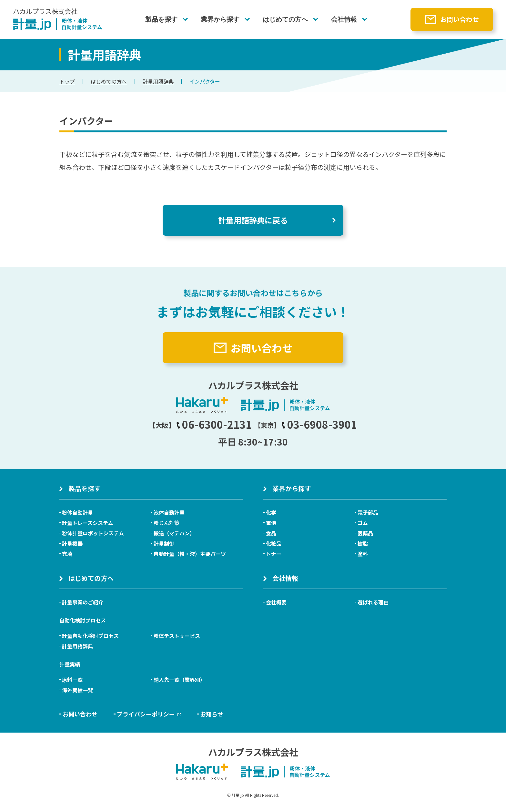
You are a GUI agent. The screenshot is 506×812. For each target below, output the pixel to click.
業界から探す (220, 19)
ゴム (363, 523)
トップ (67, 81)
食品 (271, 533)
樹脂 (363, 543)
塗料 (363, 554)
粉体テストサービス (177, 636)
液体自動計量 (169, 512)
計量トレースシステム (88, 523)
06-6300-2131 (214, 424)
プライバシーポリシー (149, 714)
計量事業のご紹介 (83, 602)
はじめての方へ (285, 19)
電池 (271, 523)
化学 (271, 512)
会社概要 (276, 602)
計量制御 (164, 543)
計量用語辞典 (158, 81)
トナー (274, 554)
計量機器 (72, 543)
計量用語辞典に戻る (253, 220)
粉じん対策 (167, 523)
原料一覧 (72, 680)
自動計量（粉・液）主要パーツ (190, 554)
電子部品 (368, 512)
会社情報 (344, 19)
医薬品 (365, 533)
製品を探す (161, 19)
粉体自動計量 (77, 512)
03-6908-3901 (319, 424)
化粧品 (274, 543)
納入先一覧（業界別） (179, 680)
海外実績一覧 (77, 690)
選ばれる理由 (373, 602)
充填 (67, 554)
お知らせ (212, 714)
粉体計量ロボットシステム (93, 533)
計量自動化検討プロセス (90, 636)
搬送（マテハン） (174, 533)
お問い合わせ (460, 19)
